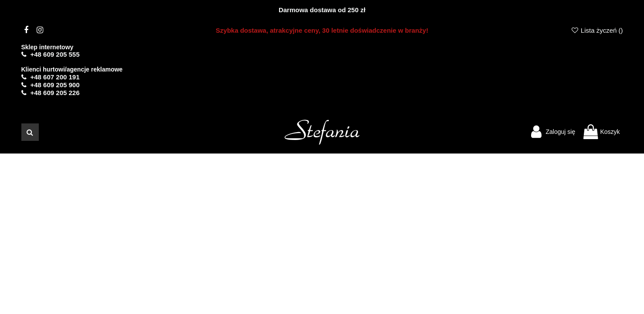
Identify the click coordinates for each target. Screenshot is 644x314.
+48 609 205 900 (55, 85)
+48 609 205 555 (55, 54)
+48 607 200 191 (55, 77)
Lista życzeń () (596, 30)
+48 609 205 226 (55, 93)
